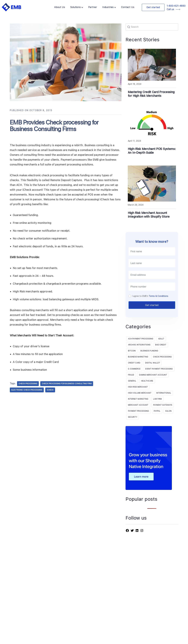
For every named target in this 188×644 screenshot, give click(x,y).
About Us (60, 7)
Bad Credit (161, 345)
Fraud (131, 375)
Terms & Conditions (159, 296)
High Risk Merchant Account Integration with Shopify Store (149, 215)
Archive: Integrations (139, 345)
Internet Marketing (138, 399)
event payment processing (159, 369)
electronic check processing (27, 390)
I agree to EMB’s (150, 296)
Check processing (162, 357)
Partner (93, 7)
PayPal (157, 411)
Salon (168, 411)
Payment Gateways (163, 405)
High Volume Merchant (140, 393)
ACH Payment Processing (141, 339)
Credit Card (134, 363)
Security (133, 417)
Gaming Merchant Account (153, 375)
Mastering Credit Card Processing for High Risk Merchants (151, 94)
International (164, 393)
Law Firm (157, 399)
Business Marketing (138, 357)
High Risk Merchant (138, 387)
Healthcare (147, 381)
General (132, 381)
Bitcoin (132, 351)
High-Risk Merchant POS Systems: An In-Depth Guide (152, 151)
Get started (153, 7)
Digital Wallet (153, 363)
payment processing (138, 411)
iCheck (50, 390)
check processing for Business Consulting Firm (67, 384)
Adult (161, 339)
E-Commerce (134, 369)
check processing (28, 384)
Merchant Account (138, 405)
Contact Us (128, 7)
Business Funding (149, 351)
